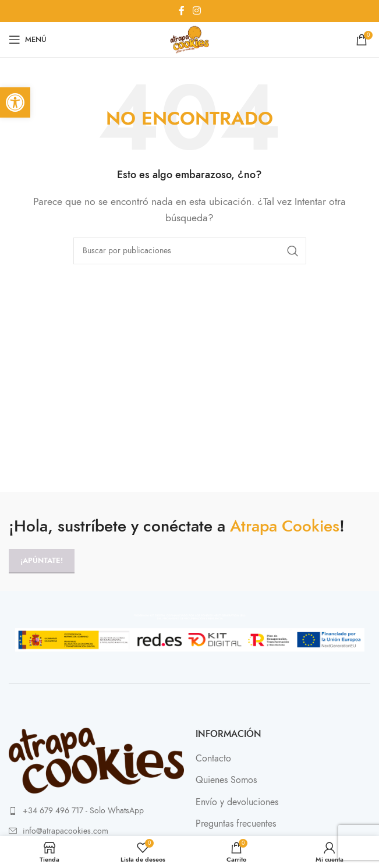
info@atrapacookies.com (65, 831)
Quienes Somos (226, 780)
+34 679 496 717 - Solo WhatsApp (83, 811)
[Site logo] (189, 39)
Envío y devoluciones (237, 802)
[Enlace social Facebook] (182, 11)
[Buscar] (190, 251)
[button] (15, 102)
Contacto (213, 759)
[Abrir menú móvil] (28, 40)
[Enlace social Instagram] (196, 11)
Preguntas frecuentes (236, 824)
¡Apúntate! (42, 561)
